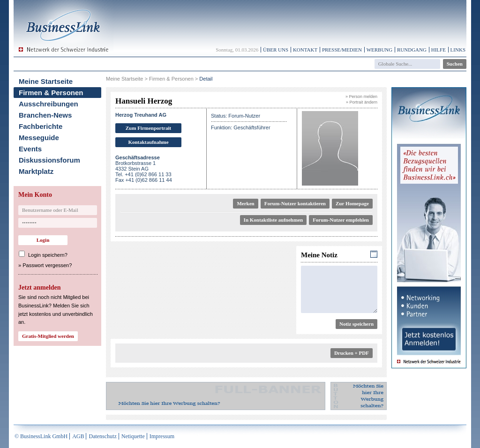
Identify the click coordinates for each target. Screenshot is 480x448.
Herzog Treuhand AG (141, 115)
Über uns (276, 50)
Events (30, 149)
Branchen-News (45, 115)
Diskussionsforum (49, 160)
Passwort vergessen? (47, 265)
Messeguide (39, 138)
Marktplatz (36, 171)
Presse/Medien (342, 50)
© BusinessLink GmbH (41, 436)
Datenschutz (102, 436)
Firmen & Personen (51, 93)
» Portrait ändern (362, 102)
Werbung (380, 50)
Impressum (162, 436)
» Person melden (361, 97)
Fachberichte (41, 126)
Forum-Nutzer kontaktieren (295, 203)
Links (458, 50)
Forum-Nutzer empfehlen (341, 220)
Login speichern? (48, 255)
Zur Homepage (352, 203)
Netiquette (133, 436)
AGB (78, 436)
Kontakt (305, 50)
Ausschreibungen (49, 104)
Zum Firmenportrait (148, 128)
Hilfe (439, 50)
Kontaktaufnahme (148, 142)
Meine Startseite (46, 81)
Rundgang (412, 50)
